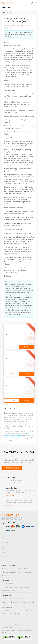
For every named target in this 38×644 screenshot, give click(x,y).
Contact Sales (18, 483)
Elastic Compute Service (9, 569)
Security (4, 575)
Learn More (11, 347)
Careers (4, 625)
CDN (19, 569)
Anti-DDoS (25, 569)
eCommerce (20, 572)
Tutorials (23, 602)
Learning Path (6, 590)
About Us (11, 625)
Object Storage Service (9, 572)
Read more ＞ (19, 37)
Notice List (5, 627)
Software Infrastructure (23, 587)
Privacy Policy (19, 625)
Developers (5, 602)
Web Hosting (29, 572)
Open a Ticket (10, 496)
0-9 (18, 614)
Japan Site (5, 584)
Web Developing (14, 602)
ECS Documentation (16, 584)
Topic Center (5, 599)
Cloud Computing (16, 599)
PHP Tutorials (31, 602)
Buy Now (27, 347)
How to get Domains (8, 587)
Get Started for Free (12, 468)
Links (11, 627)
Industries (25, 599)
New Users (15, 590)
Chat (7, 483)
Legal (27, 625)
